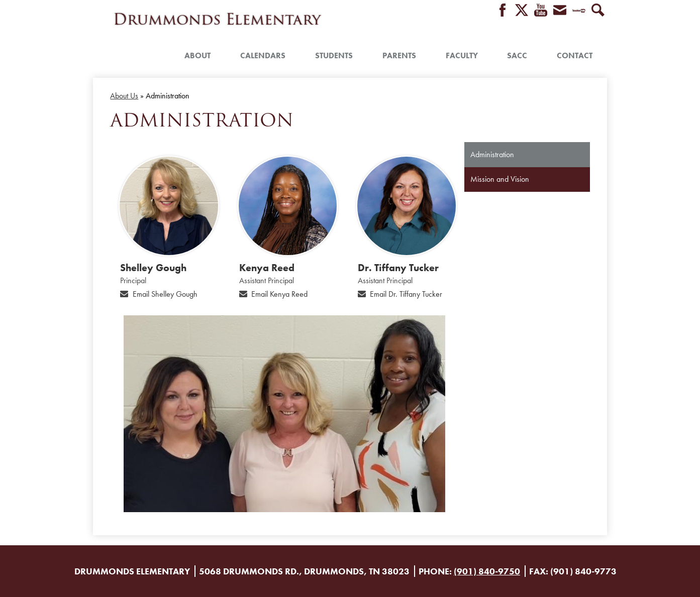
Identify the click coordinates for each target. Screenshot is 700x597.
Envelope (560, 11)
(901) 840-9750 (487, 571)
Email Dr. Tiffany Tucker (406, 294)
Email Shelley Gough (165, 294)
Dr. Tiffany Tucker (398, 268)
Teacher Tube (579, 11)
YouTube (541, 11)
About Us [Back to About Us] (124, 96)
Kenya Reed (267, 268)
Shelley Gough (153, 268)
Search (598, 11)
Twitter (522, 11)
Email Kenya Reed (279, 294)
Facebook (503, 11)
